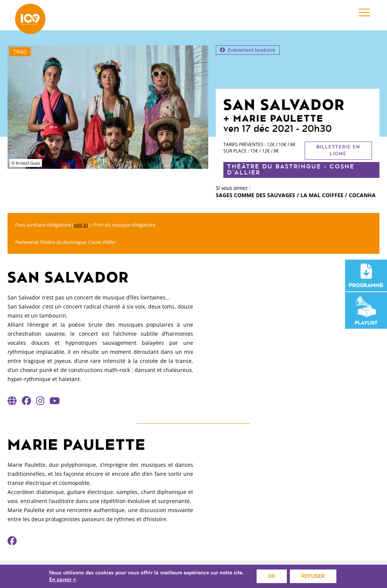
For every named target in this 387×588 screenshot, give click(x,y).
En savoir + (63, 580)
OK (272, 576)
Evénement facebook (248, 50)
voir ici (81, 225)
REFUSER (313, 576)
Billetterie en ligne (338, 150)
